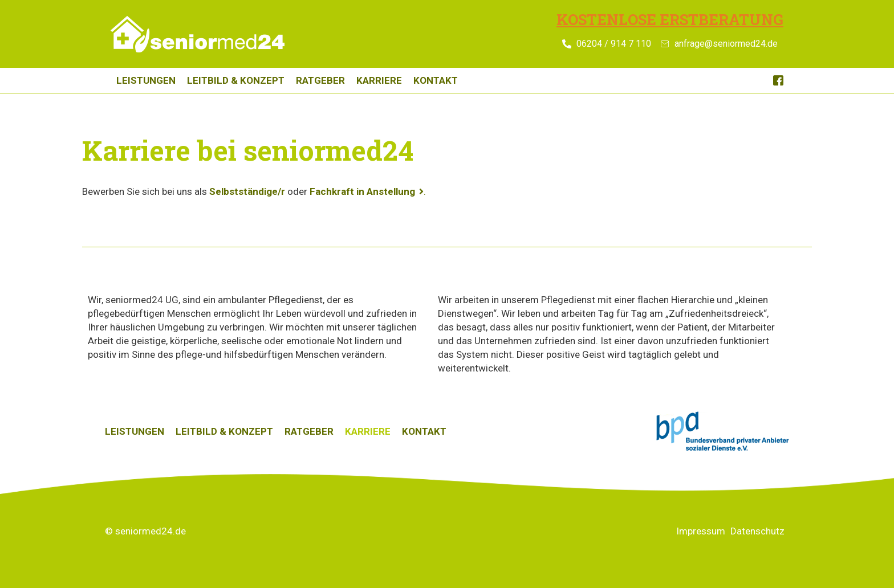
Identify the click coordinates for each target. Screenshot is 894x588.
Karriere (379, 80)
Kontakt (436, 80)
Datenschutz (757, 531)
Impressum (701, 531)
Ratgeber (320, 80)
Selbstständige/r (247, 191)
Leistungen (146, 80)
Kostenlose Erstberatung (670, 19)
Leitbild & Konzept (236, 80)
